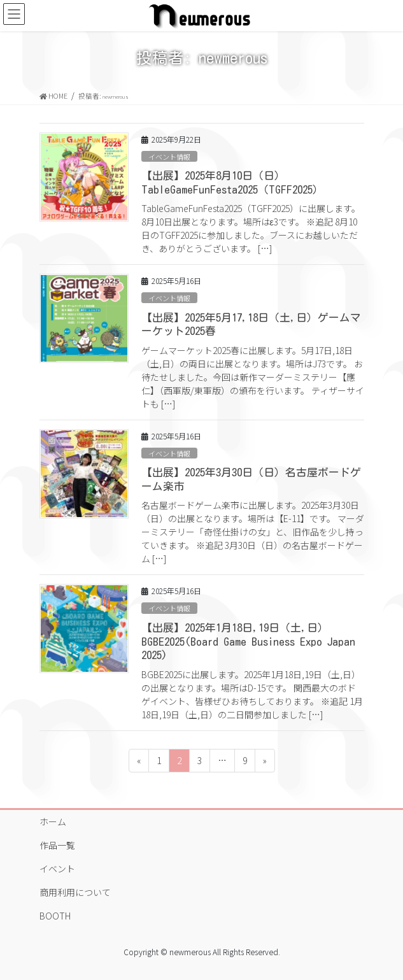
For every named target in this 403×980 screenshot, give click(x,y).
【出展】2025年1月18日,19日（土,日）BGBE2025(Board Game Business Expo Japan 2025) (248, 642)
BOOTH (55, 916)
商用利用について (75, 892)
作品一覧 (57, 845)
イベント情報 (169, 157)
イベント (57, 869)
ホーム (53, 821)
